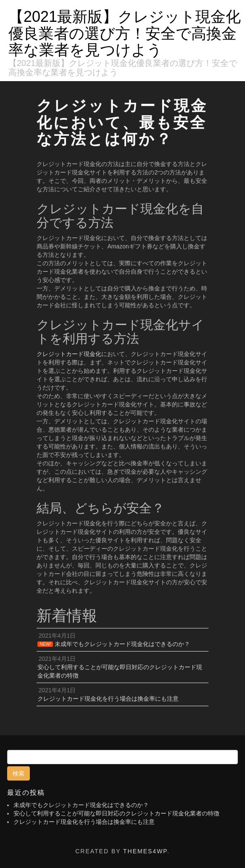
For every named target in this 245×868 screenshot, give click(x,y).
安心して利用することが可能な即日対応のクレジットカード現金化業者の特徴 (116, 813)
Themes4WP (145, 851)
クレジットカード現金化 (69, 354)
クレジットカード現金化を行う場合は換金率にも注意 (84, 822)
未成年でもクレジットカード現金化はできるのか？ (81, 805)
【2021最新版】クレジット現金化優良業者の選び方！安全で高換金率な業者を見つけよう (125, 33)
